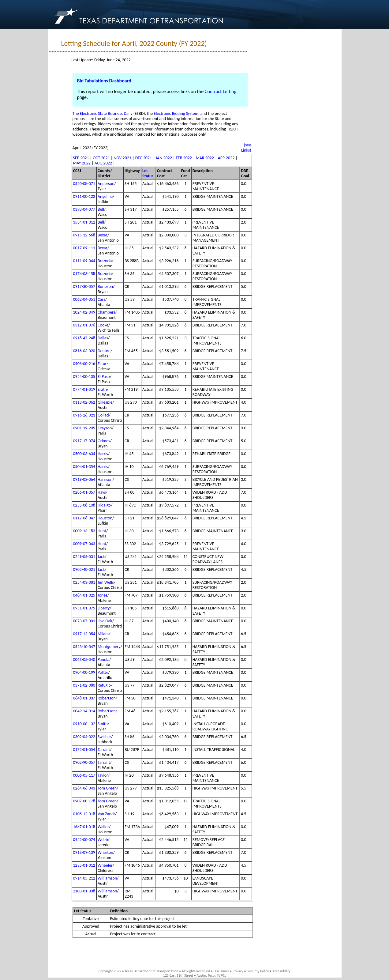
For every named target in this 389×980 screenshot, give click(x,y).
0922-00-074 (84, 840)
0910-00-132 (84, 724)
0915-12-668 (84, 235)
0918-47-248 (84, 338)
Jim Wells (106, 582)
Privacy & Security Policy (251, 971)
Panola (103, 660)
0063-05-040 (84, 660)
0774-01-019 (84, 389)
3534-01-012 (84, 222)
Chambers (106, 312)
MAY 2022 (82, 163)
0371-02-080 (84, 685)
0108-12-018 (84, 814)
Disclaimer (221, 971)
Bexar (103, 235)
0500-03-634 (84, 454)
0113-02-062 (84, 402)
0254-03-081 (84, 582)
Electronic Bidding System (176, 113)
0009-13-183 (84, 531)
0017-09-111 (84, 248)
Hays (102, 492)
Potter (103, 672)
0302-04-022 (84, 737)
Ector (102, 364)
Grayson (105, 428)
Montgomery (109, 647)
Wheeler (105, 865)
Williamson (107, 878)
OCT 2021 (101, 158)
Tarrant (104, 750)
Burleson (105, 286)
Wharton (105, 852)
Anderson (106, 184)
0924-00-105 (84, 377)
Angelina (105, 196)
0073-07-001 (84, 621)
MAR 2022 (205, 158)
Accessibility (281, 971)
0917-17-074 (84, 441)
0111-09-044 (84, 261)
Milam (103, 634)
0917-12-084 (84, 634)
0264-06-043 (84, 788)
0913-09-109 (84, 852)
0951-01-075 (84, 608)
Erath (102, 389)
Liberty (104, 608)
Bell (101, 209)
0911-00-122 (84, 196)
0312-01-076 (84, 325)
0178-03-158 (84, 274)
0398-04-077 (84, 209)
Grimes (104, 441)
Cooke (103, 325)
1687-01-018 (84, 827)
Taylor (103, 775)
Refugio (104, 685)
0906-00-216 (84, 364)
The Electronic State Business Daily (103, 113)
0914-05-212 (84, 878)
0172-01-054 (84, 750)
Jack (101, 557)
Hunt (102, 531)
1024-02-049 (84, 312)
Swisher (104, 737)
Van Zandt (106, 814)
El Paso (104, 377)
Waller (103, 827)
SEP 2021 (81, 158)
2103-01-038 (84, 891)
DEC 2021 (144, 158)
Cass (101, 299)
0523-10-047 (84, 647)
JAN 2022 (164, 158)
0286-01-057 (84, 492)
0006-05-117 (84, 775)
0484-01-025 (84, 595)
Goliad (103, 415)
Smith (103, 724)
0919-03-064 (84, 479)
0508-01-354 (84, 467)
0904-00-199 (84, 672)
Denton (104, 351)
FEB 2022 (184, 158)
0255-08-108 (84, 505)
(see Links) (246, 148)
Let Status (148, 173)
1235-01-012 (84, 865)
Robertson (107, 698)
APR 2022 (226, 158)
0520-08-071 (84, 184)
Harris (103, 454)
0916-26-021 (84, 415)
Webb (103, 840)
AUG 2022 (103, 163)
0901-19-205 (84, 428)
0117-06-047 (84, 518)
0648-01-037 (84, 698)
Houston (105, 518)
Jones (103, 595)
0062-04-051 (84, 299)
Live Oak (105, 621)
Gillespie (105, 402)
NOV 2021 (122, 158)
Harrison (105, 479)
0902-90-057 (84, 762)
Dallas (103, 338)
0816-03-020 (84, 351)
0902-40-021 (84, 569)
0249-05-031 (84, 557)
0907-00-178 (84, 801)
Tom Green (107, 788)
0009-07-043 (84, 544)
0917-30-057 (84, 286)
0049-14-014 (84, 711)
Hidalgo (104, 505)
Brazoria (105, 261)
